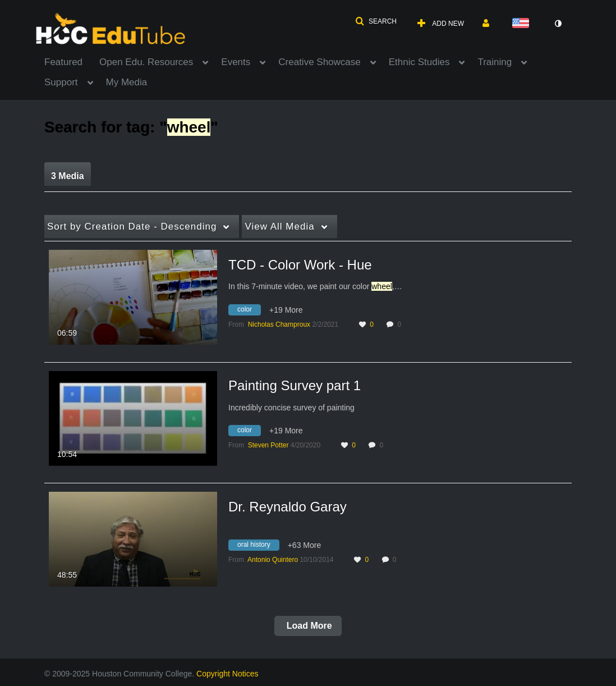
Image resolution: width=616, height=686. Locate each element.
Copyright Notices (227, 674)
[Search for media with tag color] (249, 311)
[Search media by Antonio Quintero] (273, 560)
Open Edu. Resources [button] (146, 62)
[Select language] (523, 24)
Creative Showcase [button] (319, 62)
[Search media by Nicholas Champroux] (279, 324)
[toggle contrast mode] (558, 24)
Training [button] (495, 62)
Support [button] (61, 82)
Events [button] (236, 62)
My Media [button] (127, 82)
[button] (376, 21)
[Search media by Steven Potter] (268, 445)
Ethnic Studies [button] (419, 62)
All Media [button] (279, 227)
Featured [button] (63, 62)
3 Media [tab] (68, 176)
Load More (308, 626)
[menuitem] (72, 61)
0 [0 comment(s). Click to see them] (401, 324)
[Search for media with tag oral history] (258, 547)
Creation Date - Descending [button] (132, 227)
